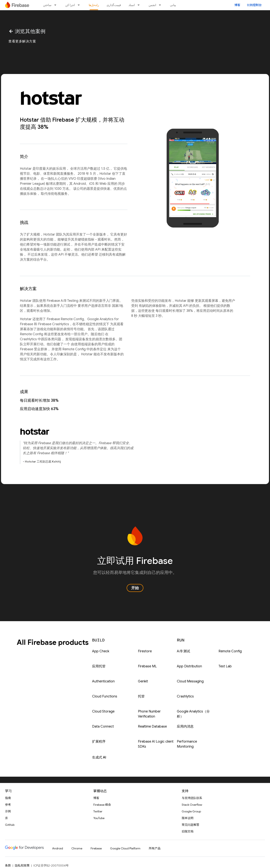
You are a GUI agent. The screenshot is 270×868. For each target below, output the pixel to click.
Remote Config (230, 651)
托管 (141, 696)
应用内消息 (185, 727)
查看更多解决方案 (22, 41)
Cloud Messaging (190, 681)
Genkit (143, 681)
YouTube (99, 818)
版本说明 (188, 818)
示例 (8, 811)
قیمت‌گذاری (114, 5)
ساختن (47, 5)
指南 (8, 798)
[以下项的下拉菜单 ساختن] (57, 5)
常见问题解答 (190, 825)
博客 (237, 5)
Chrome (77, 848)
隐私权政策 (22, 865)
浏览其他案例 (27, 31)
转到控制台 (254, 5)
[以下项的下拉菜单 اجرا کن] (80, 5)
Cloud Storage (103, 711)
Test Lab (225, 666)
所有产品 (155, 848)
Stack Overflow (192, 805)
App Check (101, 651)
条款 (8, 865)
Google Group (191, 811)
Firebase (96, 848)
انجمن (152, 5)
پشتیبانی (175, 5)
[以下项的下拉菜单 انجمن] (161, 5)
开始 (135, 588)
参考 (8, 805)
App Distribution (189, 666)
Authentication (103, 681)
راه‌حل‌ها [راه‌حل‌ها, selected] (94, 5)
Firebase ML (147, 666)
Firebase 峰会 (102, 805)
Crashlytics (185, 696)
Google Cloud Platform (125, 848)
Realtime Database (152, 727)
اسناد (132, 5)
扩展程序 (99, 742)
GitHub (10, 825)
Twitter (98, 811)
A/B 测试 (183, 651)
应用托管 (99, 666)
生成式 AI (99, 757)
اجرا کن (70, 5)
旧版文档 (188, 831)
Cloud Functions (105, 696)
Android (58, 848)
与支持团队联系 (192, 798)
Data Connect (103, 727)
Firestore (145, 651)
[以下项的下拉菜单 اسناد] (140, 5)
